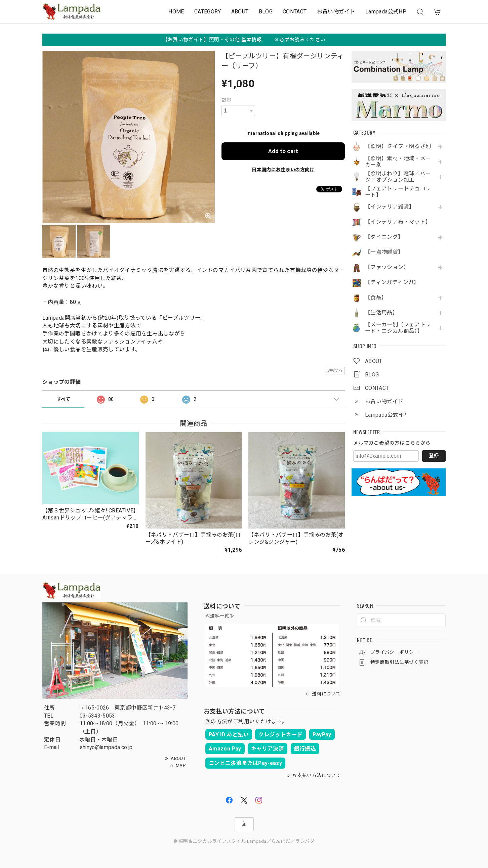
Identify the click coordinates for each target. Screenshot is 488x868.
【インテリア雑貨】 (390, 207)
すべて (63, 399)
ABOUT (240, 12)
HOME (176, 12)
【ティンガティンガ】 (392, 282)
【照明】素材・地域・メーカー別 (398, 162)
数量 (227, 100)
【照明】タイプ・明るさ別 (398, 146)
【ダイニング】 (384, 237)
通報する (335, 371)
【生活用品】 (381, 313)
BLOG (266, 12)
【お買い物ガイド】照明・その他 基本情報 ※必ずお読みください (244, 40)
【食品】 (376, 298)
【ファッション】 (387, 267)
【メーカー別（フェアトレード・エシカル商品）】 (398, 328)
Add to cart (283, 151)
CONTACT (295, 12)
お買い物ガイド (336, 12)
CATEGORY (208, 12)
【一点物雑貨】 (384, 252)
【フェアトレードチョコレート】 (398, 192)
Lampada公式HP (386, 12)
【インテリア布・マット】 (398, 222)
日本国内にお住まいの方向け (283, 170)
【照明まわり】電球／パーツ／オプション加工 (398, 177)
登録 (434, 456)
